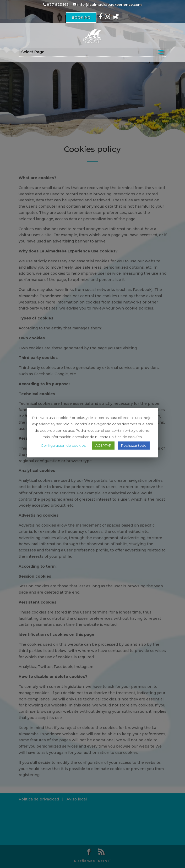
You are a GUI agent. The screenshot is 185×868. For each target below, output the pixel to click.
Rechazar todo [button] (134, 445)
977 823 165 (58, 4)
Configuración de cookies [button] (63, 445)
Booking (81, 17)
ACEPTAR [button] (103, 445)
